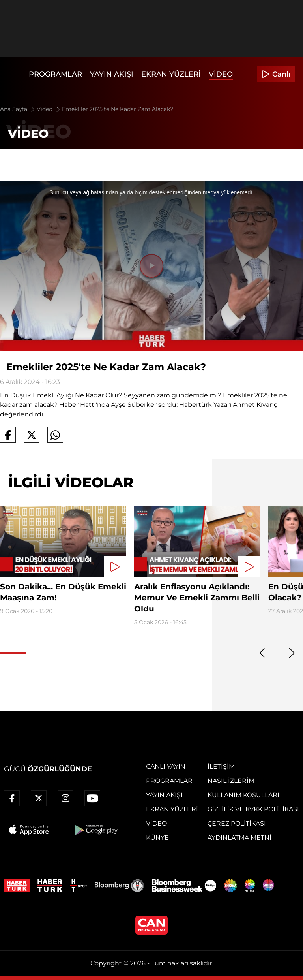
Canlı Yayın (166, 767)
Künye (157, 838)
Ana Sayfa (18, 109)
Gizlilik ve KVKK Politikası (253, 809)
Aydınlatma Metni (239, 838)
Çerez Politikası (237, 823)
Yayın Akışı (112, 74)
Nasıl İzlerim (231, 781)
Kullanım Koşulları (243, 795)
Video (221, 74)
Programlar (55, 74)
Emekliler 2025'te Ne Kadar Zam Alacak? (118, 109)
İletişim (221, 767)
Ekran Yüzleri (171, 74)
